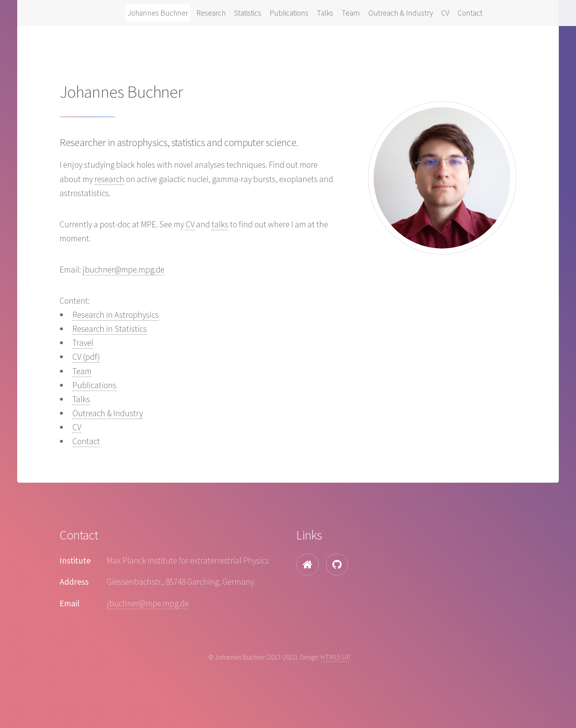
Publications (289, 13)
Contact (470, 13)
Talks (325, 13)
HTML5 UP (335, 657)
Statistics (248, 13)
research (109, 179)
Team (351, 13)
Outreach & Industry (401, 13)
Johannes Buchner (158, 13)
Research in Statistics (110, 329)
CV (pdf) (86, 357)
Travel (83, 343)
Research (211, 13)
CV (445, 13)
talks (220, 224)
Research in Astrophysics (116, 315)
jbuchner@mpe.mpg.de (123, 270)
